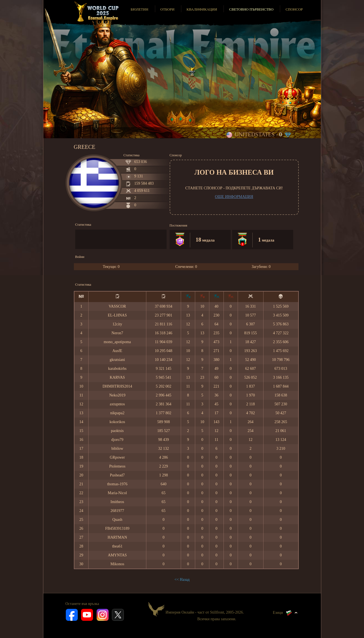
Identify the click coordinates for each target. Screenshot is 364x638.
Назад (185, 580)
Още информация (234, 197)
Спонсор (294, 9)
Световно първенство (251, 9)
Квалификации (202, 9)
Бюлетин (139, 9)
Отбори (168, 9)
